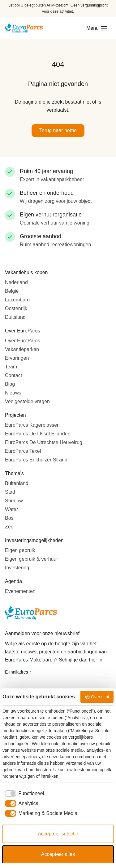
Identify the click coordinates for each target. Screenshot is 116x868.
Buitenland (17, 483)
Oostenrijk (16, 308)
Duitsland (15, 317)
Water (11, 509)
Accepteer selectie (58, 834)
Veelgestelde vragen (27, 401)
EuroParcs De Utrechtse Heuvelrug (44, 442)
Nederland (16, 282)
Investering (17, 568)
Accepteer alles (58, 854)
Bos (9, 518)
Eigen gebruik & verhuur (32, 559)
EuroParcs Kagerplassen (32, 425)
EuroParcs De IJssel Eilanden (38, 434)
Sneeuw (14, 501)
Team (11, 367)
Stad (10, 492)
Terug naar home (58, 130)
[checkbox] (23, 794)
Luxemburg (17, 300)
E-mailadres (18, 672)
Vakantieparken (22, 349)
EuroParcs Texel (23, 451)
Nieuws (13, 393)
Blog (10, 384)
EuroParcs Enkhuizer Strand (36, 460)
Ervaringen (17, 358)
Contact (13, 375)
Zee (9, 527)
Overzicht (97, 697)
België (12, 291)
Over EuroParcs (23, 341)
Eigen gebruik (20, 550)
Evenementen (20, 591)
